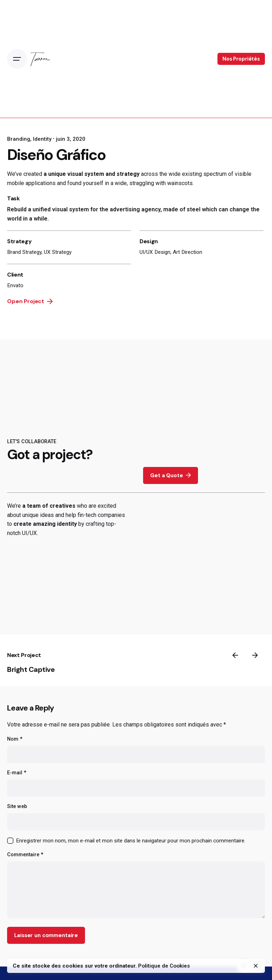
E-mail (17, 773)
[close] (256, 966)
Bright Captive (31, 669)
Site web (17, 806)
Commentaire (25, 855)
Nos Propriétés (241, 59)
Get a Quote (170, 475)
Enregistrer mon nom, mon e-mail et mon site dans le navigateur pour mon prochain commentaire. (131, 841)
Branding (19, 139)
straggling (142, 183)
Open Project (30, 301)
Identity (42, 139)
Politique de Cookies (164, 966)
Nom (15, 739)
